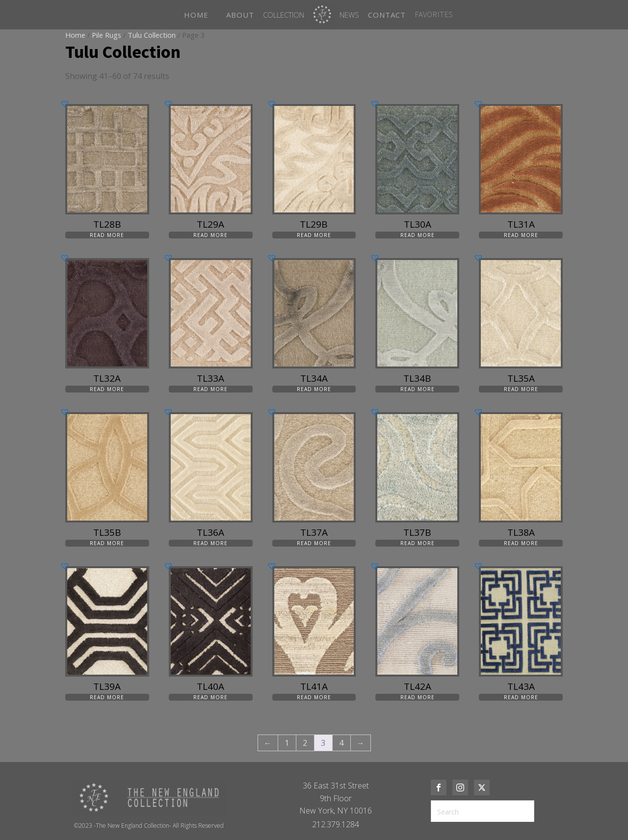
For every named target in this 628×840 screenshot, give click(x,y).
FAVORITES (434, 14)
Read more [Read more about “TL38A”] (521, 543)
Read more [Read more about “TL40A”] (210, 697)
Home (75, 35)
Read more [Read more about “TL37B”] (418, 543)
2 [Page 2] (305, 743)
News (349, 15)
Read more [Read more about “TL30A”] (418, 235)
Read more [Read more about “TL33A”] (210, 389)
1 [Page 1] (287, 743)
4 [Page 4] (341, 743)
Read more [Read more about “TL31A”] (521, 235)
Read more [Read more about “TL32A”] (107, 389)
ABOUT (240, 15)
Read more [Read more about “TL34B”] (418, 389)
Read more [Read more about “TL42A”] (418, 697)
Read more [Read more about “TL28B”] (107, 235)
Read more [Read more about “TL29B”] (314, 235)
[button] (65, 104)
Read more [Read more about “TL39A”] (107, 697)
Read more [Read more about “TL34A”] (314, 389)
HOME (196, 15)
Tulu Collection (152, 35)
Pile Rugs (106, 35)
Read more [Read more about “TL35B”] (107, 543)
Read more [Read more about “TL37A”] (314, 543)
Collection (284, 15)
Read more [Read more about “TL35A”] (521, 389)
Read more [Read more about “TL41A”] (314, 697)
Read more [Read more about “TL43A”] (521, 697)
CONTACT (387, 15)
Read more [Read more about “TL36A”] (210, 543)
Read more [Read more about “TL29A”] (210, 235)
